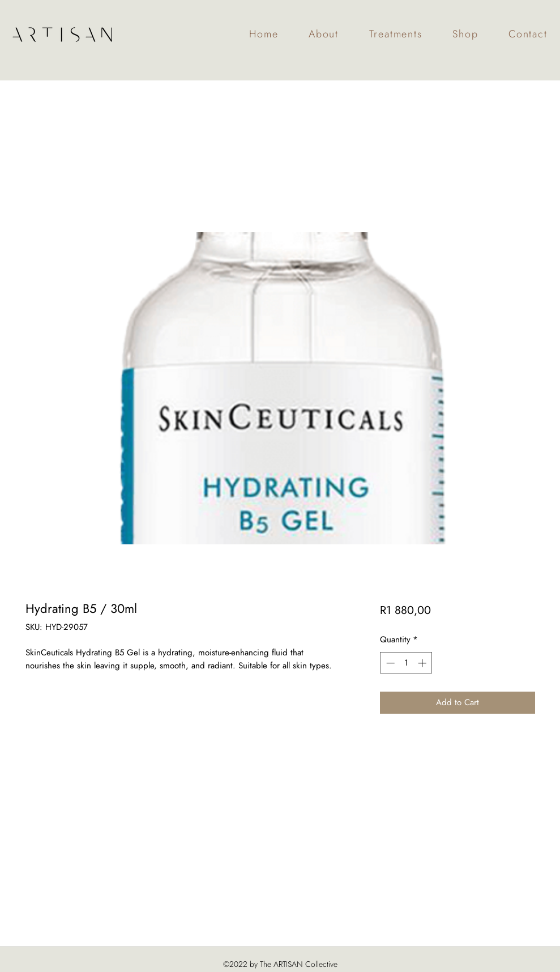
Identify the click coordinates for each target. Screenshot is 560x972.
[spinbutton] (406, 663)
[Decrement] (389, 663)
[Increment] (423, 663)
